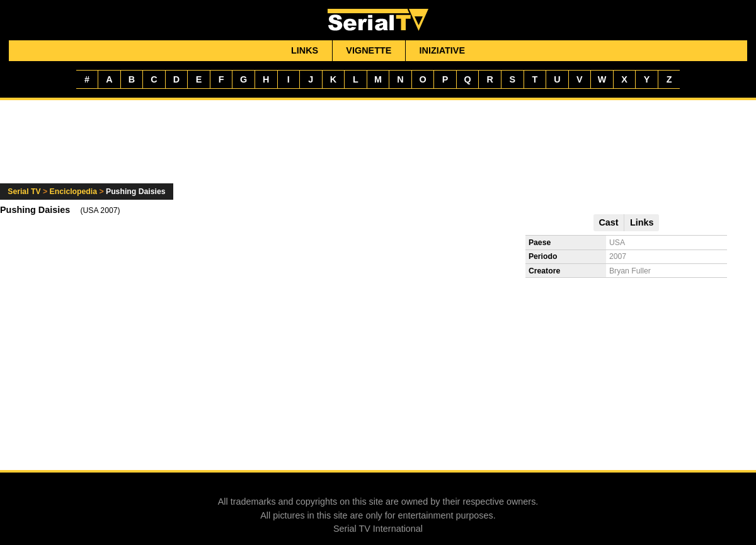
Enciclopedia (73, 192)
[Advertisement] (378, 149)
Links (305, 50)
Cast (608, 222)
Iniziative (443, 50)
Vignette (369, 50)
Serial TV (24, 192)
